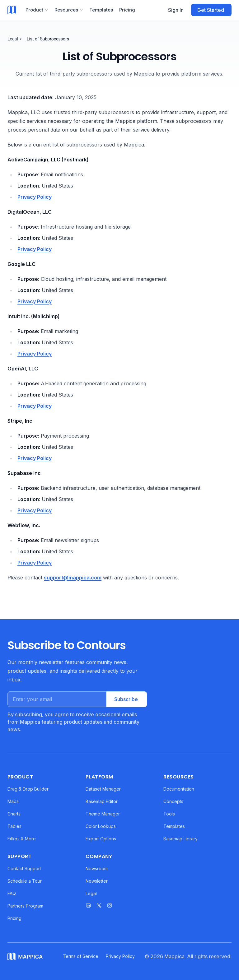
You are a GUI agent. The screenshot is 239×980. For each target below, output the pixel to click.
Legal (13, 39)
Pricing (127, 10)
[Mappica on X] (99, 905)
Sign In (176, 10)
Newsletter (97, 881)
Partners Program (25, 906)
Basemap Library (180, 839)
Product (37, 10)
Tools (169, 814)
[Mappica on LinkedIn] (88, 905)
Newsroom (97, 869)
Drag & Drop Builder (28, 789)
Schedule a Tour (25, 881)
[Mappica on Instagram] (110, 905)
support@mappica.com (73, 578)
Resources (69, 10)
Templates (101, 10)
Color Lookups (101, 826)
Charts (14, 814)
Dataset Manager (103, 789)
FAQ (12, 893)
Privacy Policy (35, 197)
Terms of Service (81, 956)
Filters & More (22, 839)
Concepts (173, 801)
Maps (13, 801)
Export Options (101, 839)
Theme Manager (103, 814)
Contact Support (24, 869)
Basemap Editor (102, 801)
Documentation (179, 789)
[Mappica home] (12, 10)
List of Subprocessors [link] (48, 39)
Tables (14, 826)
